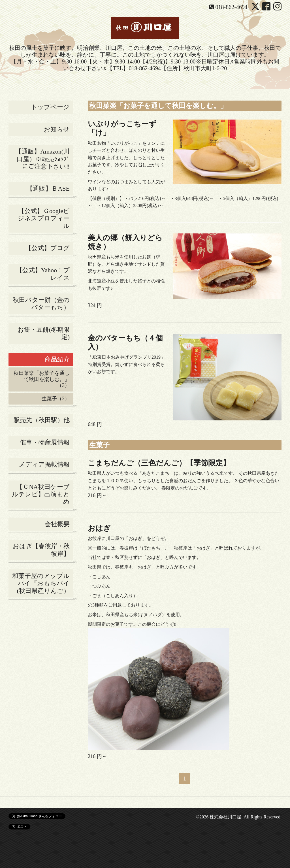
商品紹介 (57, 359)
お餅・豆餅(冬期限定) (44, 333)
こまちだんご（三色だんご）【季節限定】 (159, 463)
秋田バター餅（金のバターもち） (41, 304)
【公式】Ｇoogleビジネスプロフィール (44, 218)
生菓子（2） (56, 399)
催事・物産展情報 (45, 442)
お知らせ (57, 129)
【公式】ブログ (47, 248)
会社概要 (57, 524)
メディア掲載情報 (44, 464)
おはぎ (99, 528)
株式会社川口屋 (225, 817)
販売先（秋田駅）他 (42, 420)
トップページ (50, 107)
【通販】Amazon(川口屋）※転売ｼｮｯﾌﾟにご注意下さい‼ (42, 159)
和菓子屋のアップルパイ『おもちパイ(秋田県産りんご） (41, 583)
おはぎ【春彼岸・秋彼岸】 (41, 550)
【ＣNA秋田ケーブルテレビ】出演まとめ (41, 494)
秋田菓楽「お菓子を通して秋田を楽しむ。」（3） (42, 379)
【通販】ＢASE (48, 189)
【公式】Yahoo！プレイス (43, 274)
